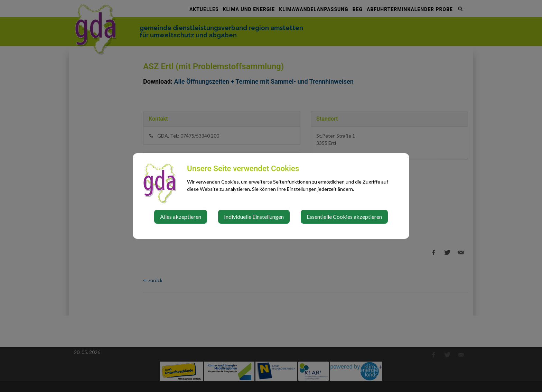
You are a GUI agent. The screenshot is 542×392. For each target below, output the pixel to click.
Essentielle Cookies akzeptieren (344, 217)
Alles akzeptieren (181, 217)
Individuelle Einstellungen (254, 217)
